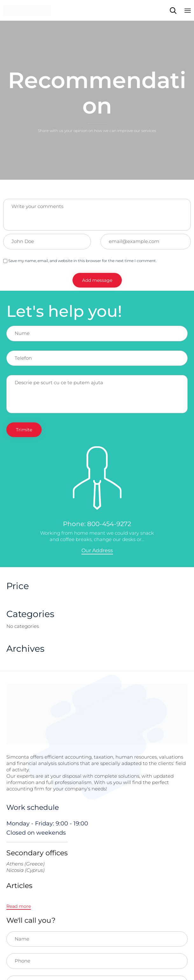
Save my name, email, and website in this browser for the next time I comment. (80, 261)
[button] (97, 551)
